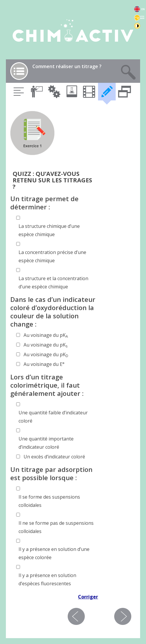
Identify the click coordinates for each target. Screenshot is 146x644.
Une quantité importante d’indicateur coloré (46, 443)
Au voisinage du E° (44, 364)
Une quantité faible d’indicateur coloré (53, 417)
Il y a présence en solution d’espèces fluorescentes (47, 579)
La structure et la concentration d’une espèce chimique (53, 283)
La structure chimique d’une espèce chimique (49, 230)
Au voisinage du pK (46, 335)
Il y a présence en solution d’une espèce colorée (54, 553)
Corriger (88, 597)
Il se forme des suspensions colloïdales (49, 501)
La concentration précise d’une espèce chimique (52, 256)
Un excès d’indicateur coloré (54, 457)
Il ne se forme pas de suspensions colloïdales (56, 527)
